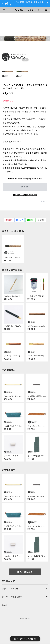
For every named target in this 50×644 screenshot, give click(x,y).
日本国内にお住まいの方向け (25, 195)
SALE (5, 605)
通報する (44, 201)
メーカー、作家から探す (12, 597)
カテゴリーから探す (10, 589)
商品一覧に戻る (25, 572)
